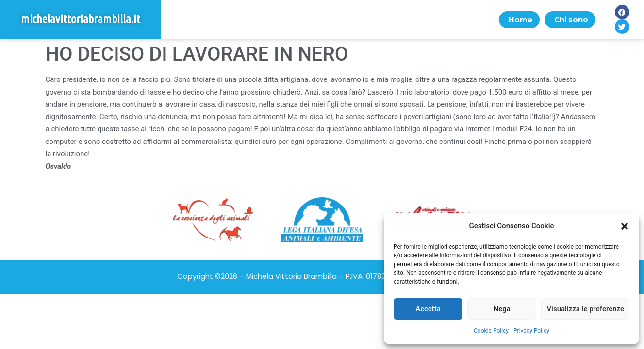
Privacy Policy (531, 331)
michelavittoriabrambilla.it (81, 19)
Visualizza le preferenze (585, 309)
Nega (502, 309)
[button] (625, 226)
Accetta (428, 309)
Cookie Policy (491, 331)
